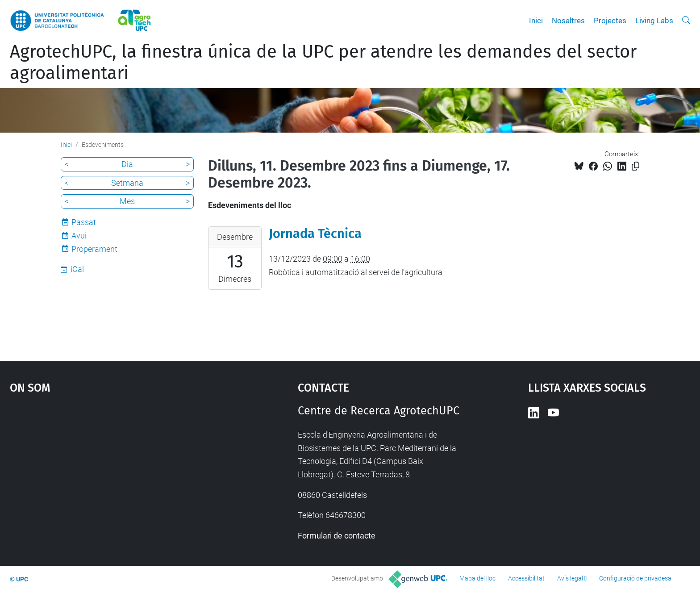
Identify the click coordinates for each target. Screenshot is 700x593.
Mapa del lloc (477, 578)
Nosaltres (568, 21)
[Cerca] (686, 21)
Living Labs (654, 21)
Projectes (610, 21)
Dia (127, 164)
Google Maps (120, 471)
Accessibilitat (526, 578)
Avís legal (570, 578)
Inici (536, 21)
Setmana (127, 183)
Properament (94, 249)
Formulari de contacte (337, 536)
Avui (79, 236)
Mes (127, 201)
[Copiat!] (635, 166)
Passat (84, 222)
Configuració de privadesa (635, 578)
